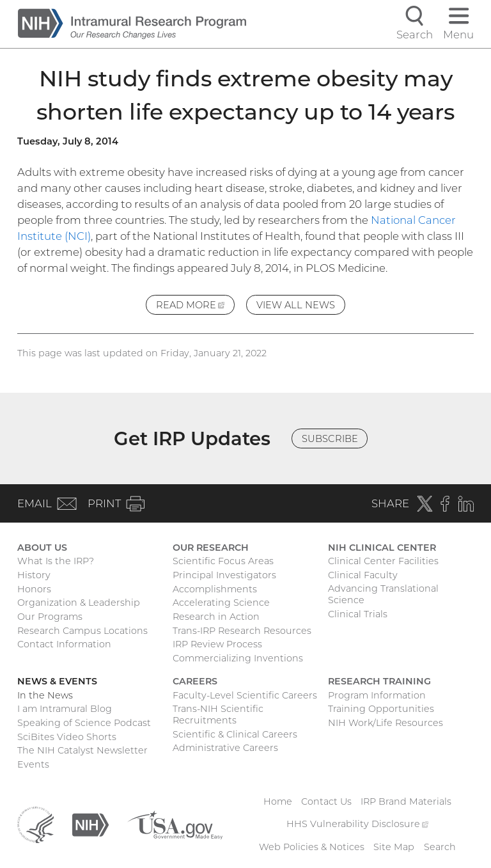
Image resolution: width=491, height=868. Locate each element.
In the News (45, 695)
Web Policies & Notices (312, 847)
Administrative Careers (225, 748)
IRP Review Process (217, 644)
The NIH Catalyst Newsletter (82, 750)
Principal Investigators (224, 575)
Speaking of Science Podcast (84, 723)
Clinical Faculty (363, 575)
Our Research (211, 548)
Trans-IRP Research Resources (242, 631)
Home (278, 801)
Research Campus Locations (82, 631)
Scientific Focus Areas (223, 561)
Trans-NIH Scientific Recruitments (218, 714)
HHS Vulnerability (357, 824)
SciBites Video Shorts (67, 737)
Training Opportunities (381, 709)
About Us (42, 548)
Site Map (394, 847)
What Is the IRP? (56, 561)
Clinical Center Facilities (383, 561)
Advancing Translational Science (383, 594)
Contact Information (64, 644)
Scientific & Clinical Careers (235, 734)
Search (440, 847)
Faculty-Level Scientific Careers (245, 695)
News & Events (57, 681)
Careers (195, 681)
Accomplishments (215, 589)
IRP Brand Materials (406, 801)
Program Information (377, 695)
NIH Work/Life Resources (386, 723)
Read (195, 307)
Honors (34, 589)
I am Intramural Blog (65, 709)
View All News (296, 305)
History (34, 575)
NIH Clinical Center (382, 548)
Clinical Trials (358, 614)
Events (33, 764)
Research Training (379, 681)
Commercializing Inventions (238, 658)
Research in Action (216, 617)
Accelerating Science (221, 603)
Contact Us (326, 801)
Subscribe (330, 439)
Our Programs (50, 617)
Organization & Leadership (79, 603)
